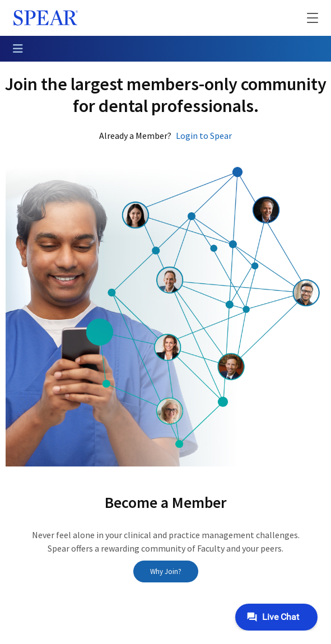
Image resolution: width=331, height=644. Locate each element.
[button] (305, 18)
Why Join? (166, 571)
